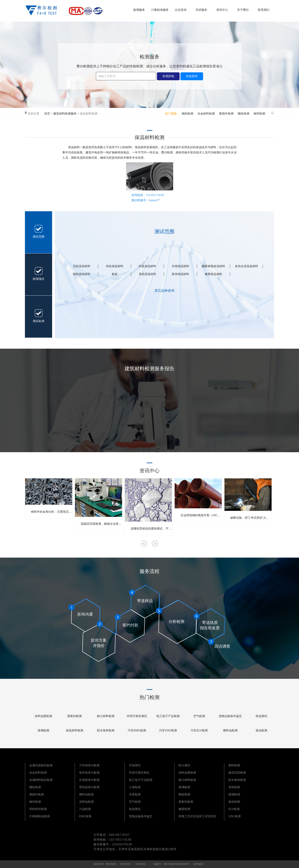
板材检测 (234, 802)
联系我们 (264, 10)
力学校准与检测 (89, 765)
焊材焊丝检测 (38, 809)
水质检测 (135, 794)
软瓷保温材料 (147, 266)
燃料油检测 (86, 794)
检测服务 (139, 10)
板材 (115, 274)
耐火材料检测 (187, 780)
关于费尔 (243, 10)
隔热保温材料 (82, 274)
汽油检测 (85, 809)
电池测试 (135, 809)
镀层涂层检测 (237, 773)
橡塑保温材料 (213, 274)
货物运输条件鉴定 (141, 816)
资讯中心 (222, 10)
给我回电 (168, 76)
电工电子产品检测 (141, 780)
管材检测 (234, 787)
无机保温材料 (82, 266)
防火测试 (184, 765)
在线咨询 (192, 76)
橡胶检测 (184, 809)
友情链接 (198, 864)
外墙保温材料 (180, 266)
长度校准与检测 (89, 780)
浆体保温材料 (180, 274)
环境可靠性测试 (139, 773)
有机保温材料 (115, 266)
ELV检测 (234, 809)
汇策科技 (140, 864)
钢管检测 (259, 114)
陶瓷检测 (184, 794)
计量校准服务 (160, 10)
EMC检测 (85, 816)
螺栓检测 (244, 114)
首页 (47, 114)
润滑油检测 (86, 802)
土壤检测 (135, 787)
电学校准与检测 (89, 773)
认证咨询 (181, 10)
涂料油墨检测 (187, 773)
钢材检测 (187, 114)
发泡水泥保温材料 (246, 266)
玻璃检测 (184, 787)
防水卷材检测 (237, 780)
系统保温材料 (147, 274)
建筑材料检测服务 (65, 114)
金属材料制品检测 (41, 780)
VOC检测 (234, 816)
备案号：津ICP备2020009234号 (171, 864)
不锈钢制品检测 (39, 816)
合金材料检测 (206, 114)
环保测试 (135, 765)
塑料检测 (234, 765)
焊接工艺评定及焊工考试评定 (197, 816)
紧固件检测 (226, 114)
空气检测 (135, 802)
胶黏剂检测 (186, 802)
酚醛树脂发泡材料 (213, 266)
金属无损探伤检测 (41, 765)
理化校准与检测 (89, 787)
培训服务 (201, 10)
